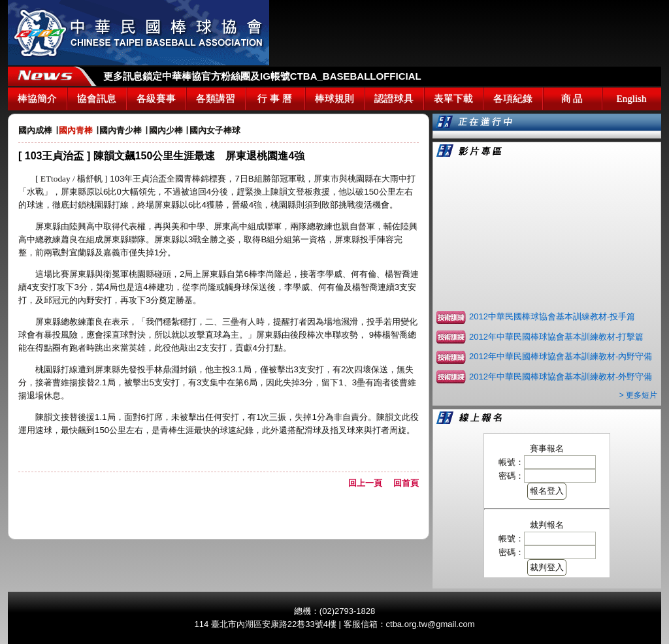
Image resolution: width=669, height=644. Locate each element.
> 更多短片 (638, 395)
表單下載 (453, 99)
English (632, 99)
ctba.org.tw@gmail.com (431, 624)
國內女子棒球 (215, 130)
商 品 (572, 99)
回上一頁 (369, 483)
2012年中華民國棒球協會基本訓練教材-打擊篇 (556, 337)
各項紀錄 (513, 99)
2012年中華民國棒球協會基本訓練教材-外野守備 (561, 377)
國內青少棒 (121, 130)
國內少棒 (166, 130)
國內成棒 (35, 130)
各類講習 (216, 99)
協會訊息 (97, 99)
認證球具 (394, 99)
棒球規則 (334, 99)
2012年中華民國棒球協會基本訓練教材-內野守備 (561, 356)
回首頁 (406, 483)
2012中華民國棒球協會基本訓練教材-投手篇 (552, 316)
